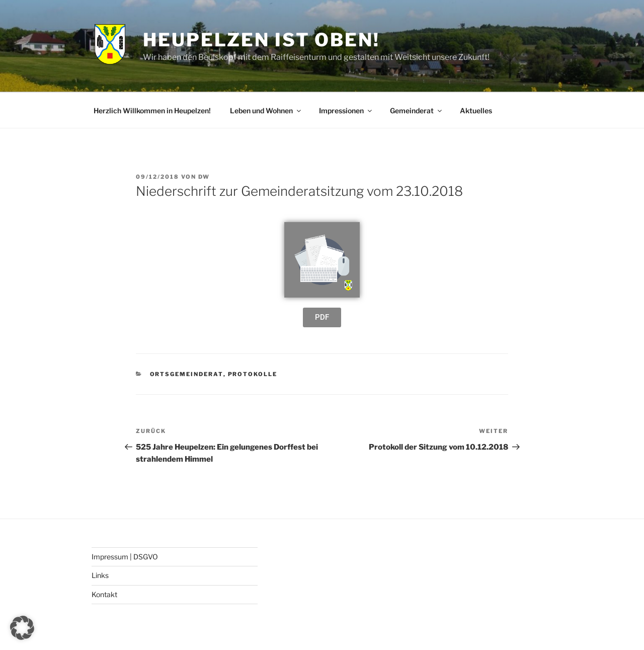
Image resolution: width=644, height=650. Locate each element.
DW (204, 177)
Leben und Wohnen (266, 111)
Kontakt (104, 594)
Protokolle (253, 374)
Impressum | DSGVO (125, 557)
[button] (22, 628)
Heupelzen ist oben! (261, 40)
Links (100, 575)
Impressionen (346, 111)
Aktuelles (476, 111)
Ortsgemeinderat (187, 374)
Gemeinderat (417, 111)
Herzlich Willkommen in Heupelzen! (152, 111)
